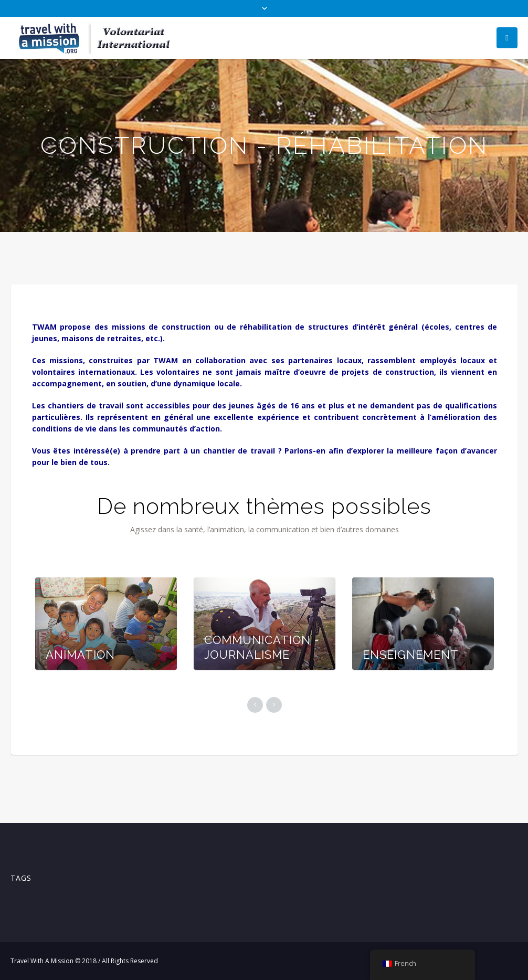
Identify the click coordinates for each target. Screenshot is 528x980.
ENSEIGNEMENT (411, 655)
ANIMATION (80, 655)
